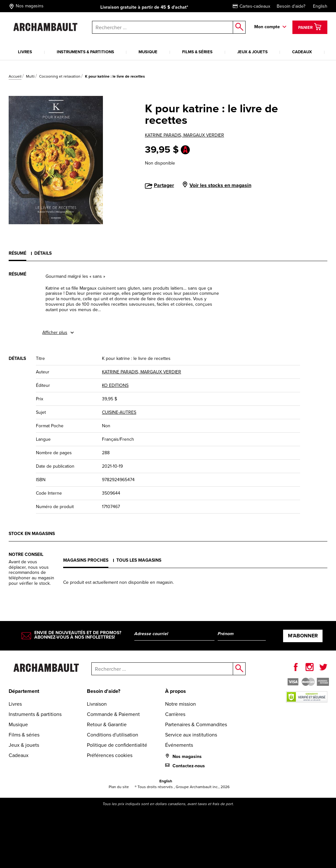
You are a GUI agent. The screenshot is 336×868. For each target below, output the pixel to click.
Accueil (15, 76)
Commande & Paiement (113, 714)
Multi (30, 76)
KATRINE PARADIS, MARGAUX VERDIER (185, 135)
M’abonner (303, 636)
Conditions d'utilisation (113, 735)
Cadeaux (302, 52)
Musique (148, 52)
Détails (43, 253)
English (320, 6)
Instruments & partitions (85, 52)
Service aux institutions (191, 735)
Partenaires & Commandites (196, 724)
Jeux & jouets (252, 52)
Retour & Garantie (107, 724)
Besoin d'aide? (291, 6)
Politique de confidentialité (117, 745)
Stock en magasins (32, 533)
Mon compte (267, 27)
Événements (179, 745)
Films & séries (197, 52)
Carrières (175, 714)
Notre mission (181, 704)
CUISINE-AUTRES (119, 412)
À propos (176, 691)
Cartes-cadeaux (252, 6)
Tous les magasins (139, 560)
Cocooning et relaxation (60, 76)
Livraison (97, 704)
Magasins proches (86, 560)
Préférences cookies (110, 755)
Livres (25, 52)
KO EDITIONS (115, 385)
